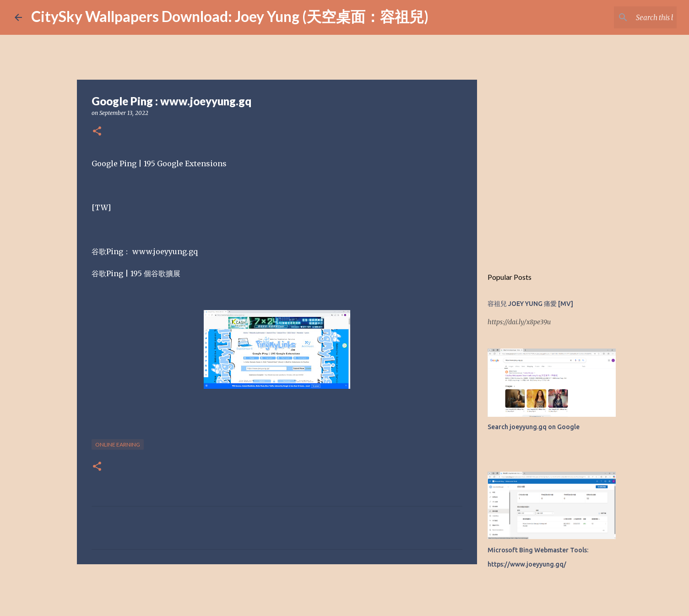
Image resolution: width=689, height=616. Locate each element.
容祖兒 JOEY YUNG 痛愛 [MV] (530, 304)
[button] (97, 132)
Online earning (118, 444)
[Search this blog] (629, 17)
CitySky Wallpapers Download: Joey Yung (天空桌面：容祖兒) (230, 16)
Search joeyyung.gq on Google (534, 427)
